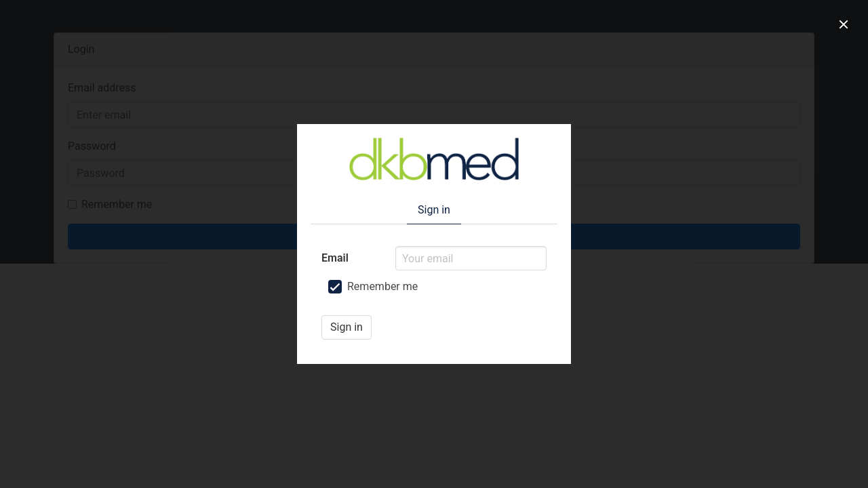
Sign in (347, 327)
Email (335, 258)
